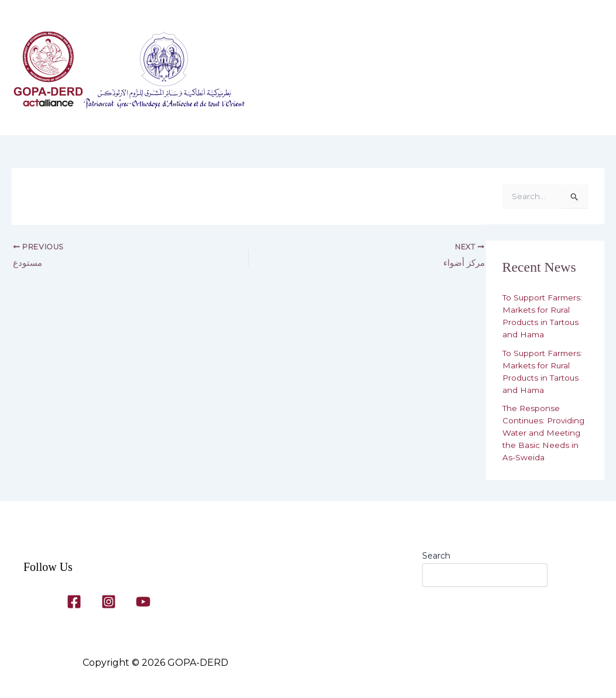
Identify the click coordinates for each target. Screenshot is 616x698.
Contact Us (528, 74)
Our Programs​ (411, 74)
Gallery (470, 74)
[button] (360, 74)
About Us (341, 74)
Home (287, 74)
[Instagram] (109, 602)
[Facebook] (74, 602)
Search (436, 556)
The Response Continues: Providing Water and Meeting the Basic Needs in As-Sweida (545, 433)
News (291, 115)
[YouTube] (143, 602)
